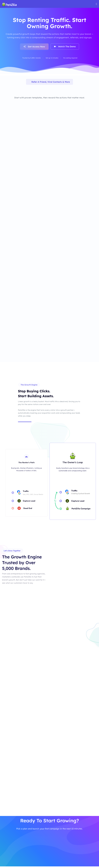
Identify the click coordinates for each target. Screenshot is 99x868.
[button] (29, 386)
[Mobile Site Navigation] (96, 4)
